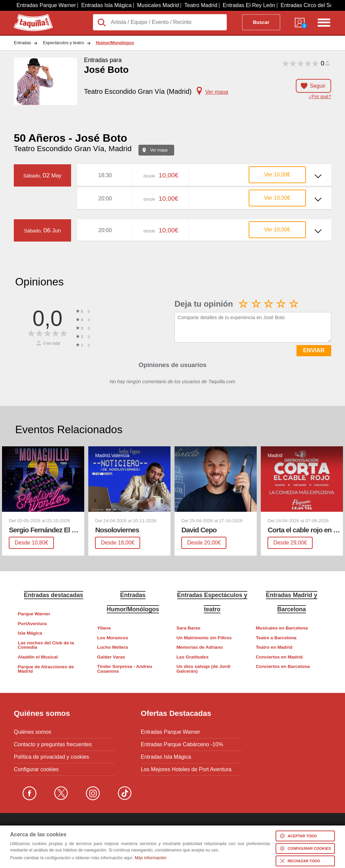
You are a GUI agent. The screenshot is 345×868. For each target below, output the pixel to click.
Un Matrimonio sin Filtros (204, 638)
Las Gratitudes (193, 657)
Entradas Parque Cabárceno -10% (182, 745)
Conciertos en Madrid (279, 657)
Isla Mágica (30, 633)
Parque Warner (34, 614)
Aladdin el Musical (38, 657)
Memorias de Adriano (200, 647)
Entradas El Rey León (249, 5)
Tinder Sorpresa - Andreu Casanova (124, 669)
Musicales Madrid (158, 5)
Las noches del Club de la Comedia (46, 645)
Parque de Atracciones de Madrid (46, 669)
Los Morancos (113, 638)
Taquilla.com (29, 17)
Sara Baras (189, 628)
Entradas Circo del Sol (307, 5)
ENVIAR (314, 350)
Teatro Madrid (201, 5)
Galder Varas (111, 657)
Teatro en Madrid (274, 647)
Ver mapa (159, 150)
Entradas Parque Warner (46, 5)
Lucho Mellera (112, 647)
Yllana (104, 628)
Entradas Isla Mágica (106, 5)
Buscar (261, 22)
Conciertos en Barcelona (283, 666)
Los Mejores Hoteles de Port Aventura (186, 769)
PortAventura (32, 624)
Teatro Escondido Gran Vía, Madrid (73, 149)
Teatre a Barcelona (276, 638)
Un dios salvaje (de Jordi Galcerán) (203, 669)
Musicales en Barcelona (282, 628)
